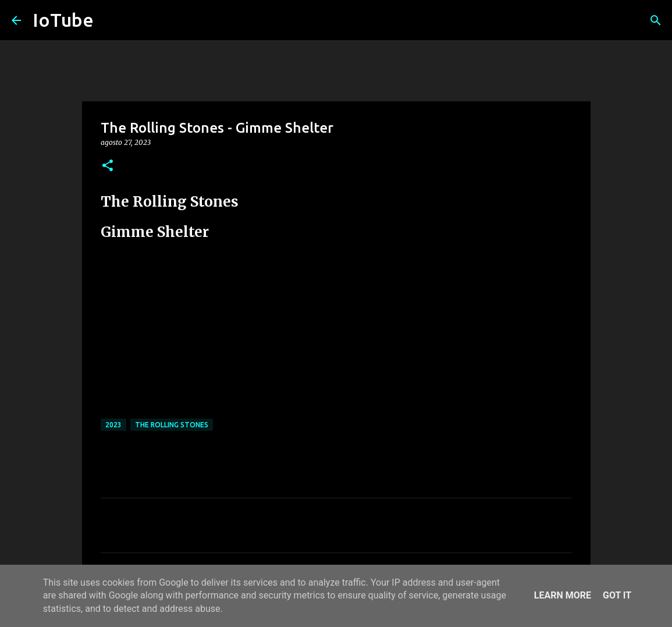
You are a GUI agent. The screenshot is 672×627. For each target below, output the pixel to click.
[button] (108, 166)
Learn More (563, 595)
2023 (113, 425)
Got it (617, 595)
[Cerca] (656, 20)
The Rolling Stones (172, 425)
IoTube (63, 20)
